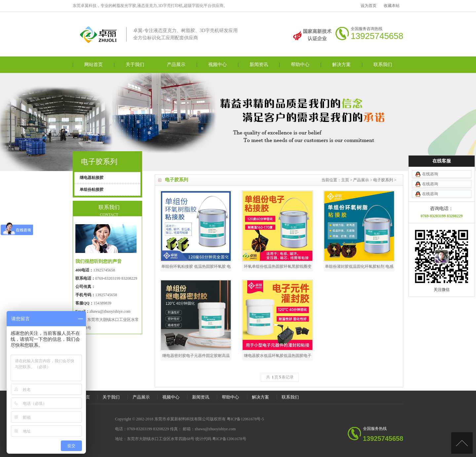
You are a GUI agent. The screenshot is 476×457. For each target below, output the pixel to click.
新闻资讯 (259, 65)
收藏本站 (392, 6)
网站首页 (94, 65)
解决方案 (341, 65)
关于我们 (135, 65)
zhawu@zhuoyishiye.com (110, 311)
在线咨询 (430, 156)
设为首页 (369, 6)
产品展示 (176, 65)
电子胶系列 (383, 180)
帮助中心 (300, 65)
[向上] (462, 443)
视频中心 (218, 65)
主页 (345, 180)
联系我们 (383, 65)
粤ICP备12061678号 (229, 439)
